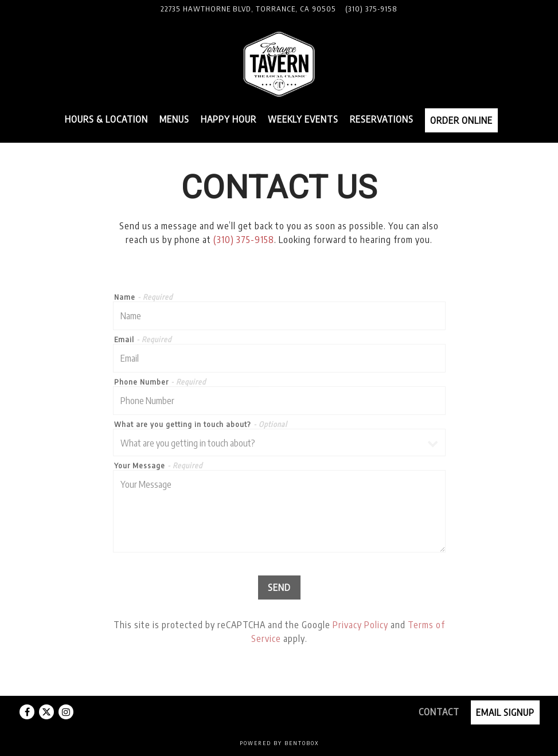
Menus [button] (174, 119)
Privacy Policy (360, 625)
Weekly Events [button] (303, 119)
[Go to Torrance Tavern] (248, 9)
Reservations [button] (382, 119)
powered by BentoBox (279, 743)
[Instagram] (66, 712)
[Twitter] (46, 712)
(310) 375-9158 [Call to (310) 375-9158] (371, 9)
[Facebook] (27, 712)
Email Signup (505, 712)
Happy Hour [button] (229, 119)
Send (279, 587)
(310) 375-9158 (244, 240)
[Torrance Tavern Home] (279, 63)
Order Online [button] (461, 120)
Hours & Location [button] (106, 119)
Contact (439, 712)
